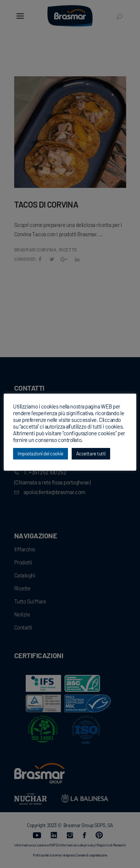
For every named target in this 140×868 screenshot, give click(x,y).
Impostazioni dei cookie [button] (41, 454)
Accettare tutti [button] (91, 454)
